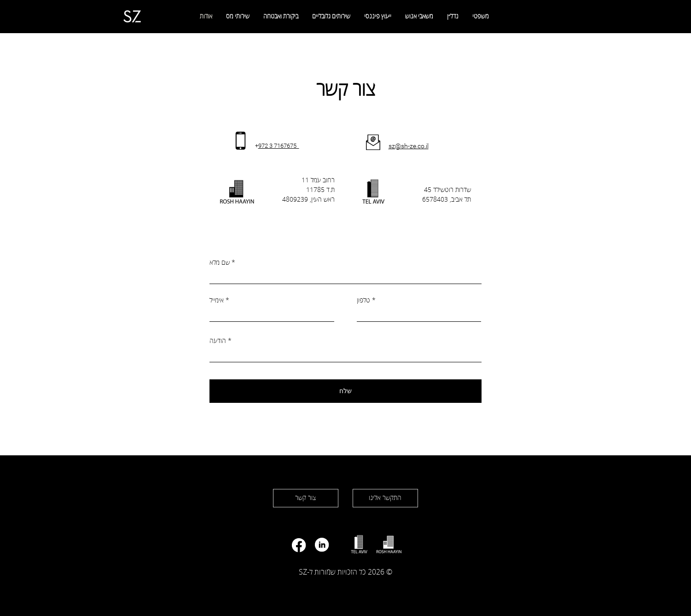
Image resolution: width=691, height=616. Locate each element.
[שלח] (345, 391)
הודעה (218, 341)
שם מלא (220, 263)
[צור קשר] (306, 498)
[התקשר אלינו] (385, 498)
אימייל (217, 301)
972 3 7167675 (279, 146)
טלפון (363, 301)
